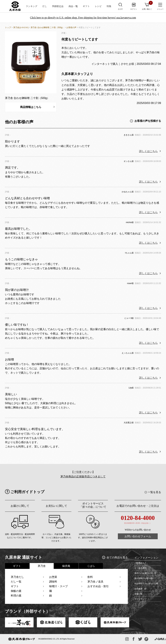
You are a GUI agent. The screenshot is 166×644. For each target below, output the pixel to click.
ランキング (32, 6)
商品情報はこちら (31, 107)
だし (45, 6)
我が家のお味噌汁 (17, 290)
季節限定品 (58, 6)
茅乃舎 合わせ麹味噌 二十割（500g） (47, 27)
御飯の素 (16, 591)
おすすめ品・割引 (98, 586)
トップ (8, 27)
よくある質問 (140, 568)
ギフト (86, 6)
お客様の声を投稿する (148, 121)
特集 (109, 6)
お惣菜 (53, 577)
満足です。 (12, 168)
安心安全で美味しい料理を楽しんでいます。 (35, 429)
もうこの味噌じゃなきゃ (21, 259)
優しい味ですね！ (17, 325)
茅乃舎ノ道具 (95, 582)
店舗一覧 (138, 594)
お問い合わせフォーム (138, 536)
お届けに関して (20, 506)
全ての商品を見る (117, 557)
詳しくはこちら (148, 151)
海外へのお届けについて (145, 573)
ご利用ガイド (140, 563)
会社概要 (138, 589)
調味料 (53, 582)
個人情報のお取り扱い (144, 578)
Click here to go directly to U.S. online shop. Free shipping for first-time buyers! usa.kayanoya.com (83, 18)
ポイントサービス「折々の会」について (93, 505)
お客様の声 (71, 27)
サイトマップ (140, 599)
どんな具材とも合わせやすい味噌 (27, 198)
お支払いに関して (56, 506)
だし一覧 (16, 582)
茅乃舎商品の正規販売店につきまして (83, 477)
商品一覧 (73, 6)
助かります (12, 141)
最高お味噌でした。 (18, 229)
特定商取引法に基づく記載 (146, 584)
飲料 (90, 577)
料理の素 (16, 596)
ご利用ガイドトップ (27, 492)
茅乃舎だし (17, 577)
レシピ (98, 6)
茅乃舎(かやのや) (21, 27)
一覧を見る (154, 492)
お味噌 (9, 359)
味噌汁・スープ (58, 586)
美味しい (11, 394)
